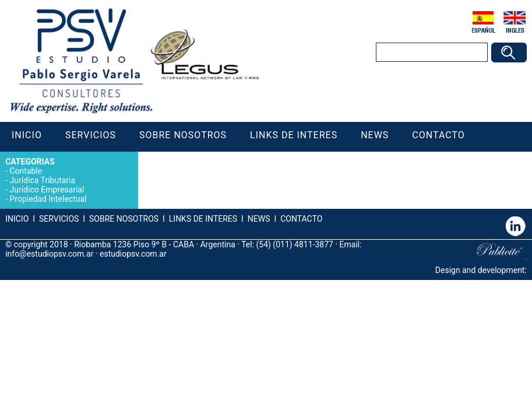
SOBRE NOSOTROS (124, 219)
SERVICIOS (59, 219)
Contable (26, 171)
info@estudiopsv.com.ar (49, 254)
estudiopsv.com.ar (133, 254)
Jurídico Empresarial (47, 190)
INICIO (17, 219)
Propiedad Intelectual (48, 199)
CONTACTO (301, 219)
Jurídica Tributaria (42, 180)
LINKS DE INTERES (203, 219)
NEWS (258, 219)
